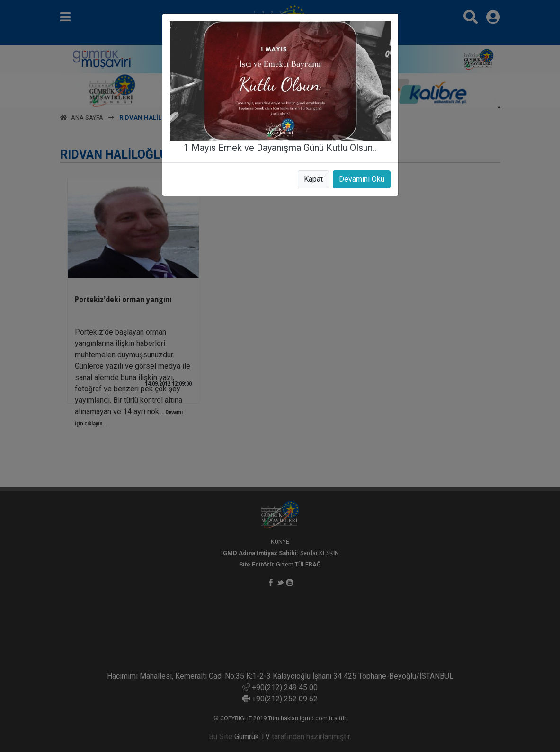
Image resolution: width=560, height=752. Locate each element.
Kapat (313, 179)
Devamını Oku (362, 179)
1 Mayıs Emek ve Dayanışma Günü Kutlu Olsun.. (280, 148)
